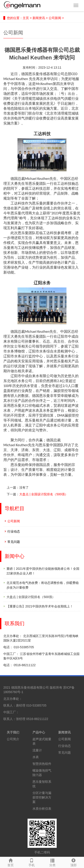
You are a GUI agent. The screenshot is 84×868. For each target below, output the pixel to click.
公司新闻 (55, 18)
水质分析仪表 (42, 809)
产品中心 (39, 732)
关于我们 (13, 732)
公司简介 (13, 739)
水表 (36, 757)
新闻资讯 (39, 18)
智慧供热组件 (42, 764)
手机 (32, 862)
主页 (26, 18)
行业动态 (14, 531)
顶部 (73, 862)
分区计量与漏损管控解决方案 (42, 797)
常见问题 (14, 542)
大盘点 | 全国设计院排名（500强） (44, 494)
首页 (11, 862)
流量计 (37, 750)
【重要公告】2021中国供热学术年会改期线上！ (40, 606)
